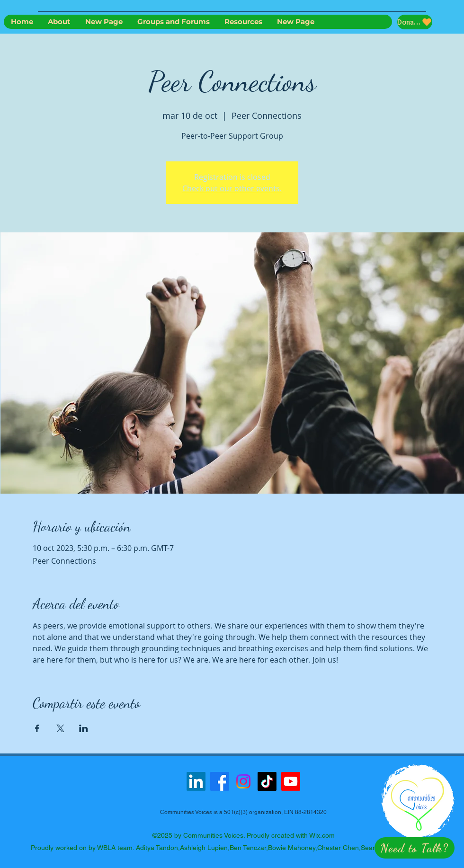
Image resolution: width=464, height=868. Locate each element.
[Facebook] (220, 781)
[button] (415, 848)
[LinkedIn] (196, 781)
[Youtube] (291, 781)
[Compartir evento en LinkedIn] (84, 728)
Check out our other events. (232, 188)
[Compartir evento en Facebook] (37, 728)
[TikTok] (267, 781)
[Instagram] (243, 781)
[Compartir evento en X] (60, 728)
